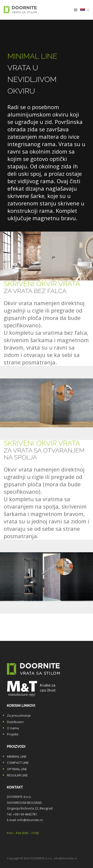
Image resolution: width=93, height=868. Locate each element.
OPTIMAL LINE (17, 769)
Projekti (13, 734)
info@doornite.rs (30, 820)
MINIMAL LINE (17, 756)
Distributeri (15, 722)
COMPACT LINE (18, 763)
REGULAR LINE (17, 775)
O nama (13, 728)
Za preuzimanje (19, 715)
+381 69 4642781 (25, 814)
